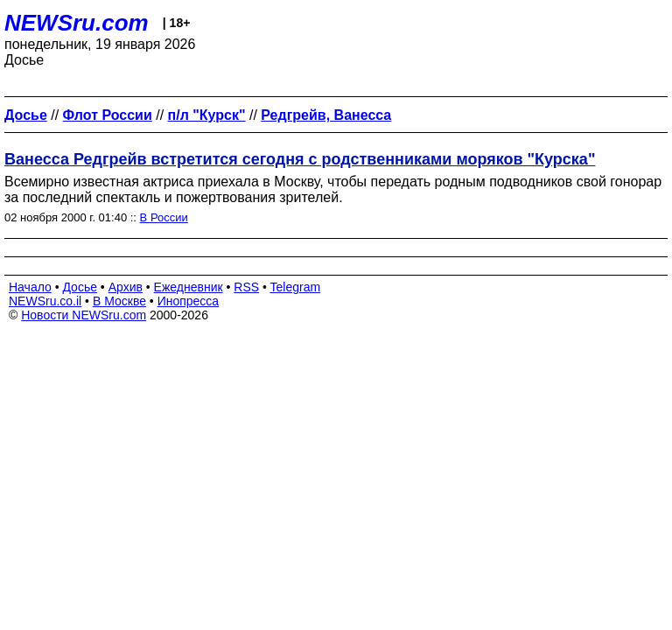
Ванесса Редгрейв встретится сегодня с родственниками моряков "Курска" (300, 159)
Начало (30, 287)
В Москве (119, 301)
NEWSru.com (77, 23)
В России (164, 217)
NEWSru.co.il (45, 301)
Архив (126, 287)
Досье (80, 287)
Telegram (296, 287)
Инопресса (189, 301)
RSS (246, 287)
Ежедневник (189, 287)
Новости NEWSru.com (84, 315)
